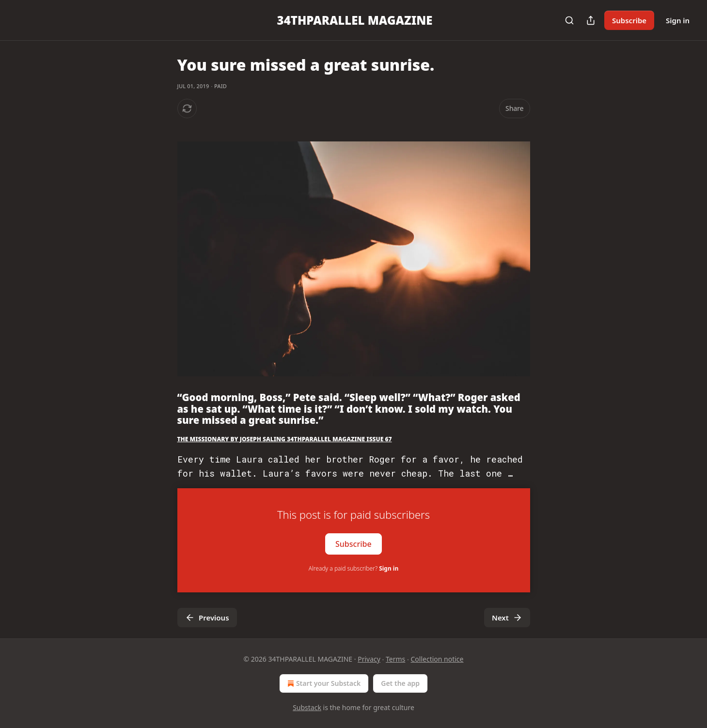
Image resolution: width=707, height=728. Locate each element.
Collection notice (437, 659)
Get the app (400, 683)
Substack (307, 707)
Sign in (678, 20)
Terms (395, 659)
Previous (207, 618)
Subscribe (629, 20)
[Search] (569, 20)
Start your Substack (323, 683)
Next (507, 618)
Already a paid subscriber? (353, 568)
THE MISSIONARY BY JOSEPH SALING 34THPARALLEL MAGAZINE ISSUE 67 (285, 439)
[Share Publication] (591, 20)
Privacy (369, 659)
